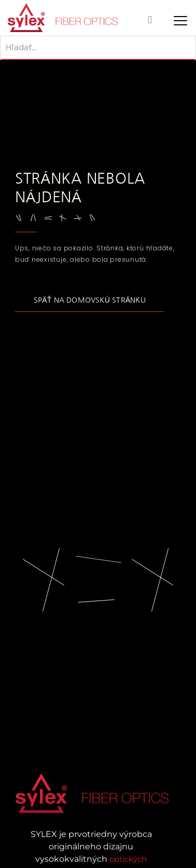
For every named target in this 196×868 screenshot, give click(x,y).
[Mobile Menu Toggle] (180, 21)
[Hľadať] (98, 48)
